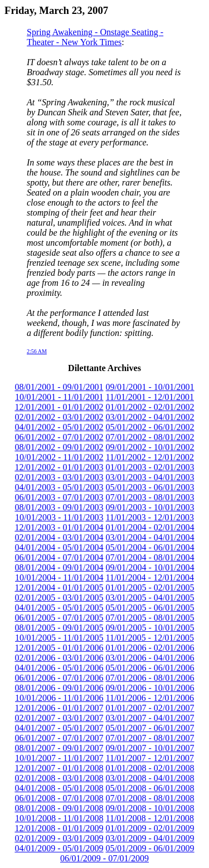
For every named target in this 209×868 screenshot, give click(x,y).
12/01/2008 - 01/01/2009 (59, 828)
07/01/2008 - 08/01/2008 (150, 798)
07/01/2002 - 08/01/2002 (150, 437)
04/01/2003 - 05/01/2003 (59, 487)
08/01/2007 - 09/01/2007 (59, 748)
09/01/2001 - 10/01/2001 (150, 387)
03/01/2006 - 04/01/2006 (150, 658)
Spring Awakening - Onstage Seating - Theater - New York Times (95, 37)
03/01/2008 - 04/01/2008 (150, 778)
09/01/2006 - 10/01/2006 (150, 688)
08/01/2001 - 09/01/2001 (59, 387)
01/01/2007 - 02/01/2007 (150, 708)
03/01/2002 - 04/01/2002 (150, 417)
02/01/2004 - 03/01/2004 (59, 537)
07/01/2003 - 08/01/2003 (150, 497)
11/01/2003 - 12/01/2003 (150, 517)
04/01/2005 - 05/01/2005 (59, 608)
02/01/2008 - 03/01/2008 (59, 778)
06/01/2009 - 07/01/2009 (104, 858)
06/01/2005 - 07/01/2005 (59, 618)
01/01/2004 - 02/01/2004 (150, 527)
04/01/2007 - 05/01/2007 (59, 728)
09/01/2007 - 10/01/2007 (150, 748)
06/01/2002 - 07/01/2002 (59, 437)
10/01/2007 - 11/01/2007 (59, 758)
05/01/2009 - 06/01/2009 (150, 848)
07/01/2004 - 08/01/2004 (150, 557)
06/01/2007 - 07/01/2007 (59, 738)
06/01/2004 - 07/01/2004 (59, 557)
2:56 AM (37, 351)
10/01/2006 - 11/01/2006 (59, 698)
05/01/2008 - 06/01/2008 (150, 788)
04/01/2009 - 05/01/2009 (59, 848)
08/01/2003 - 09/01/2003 (59, 507)
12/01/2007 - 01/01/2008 (59, 768)
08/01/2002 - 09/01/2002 (59, 447)
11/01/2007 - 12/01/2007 (150, 758)
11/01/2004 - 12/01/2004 (150, 577)
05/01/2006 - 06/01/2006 (150, 668)
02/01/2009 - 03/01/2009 (59, 838)
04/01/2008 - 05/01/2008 (59, 788)
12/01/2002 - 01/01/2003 (59, 467)
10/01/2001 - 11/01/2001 (59, 397)
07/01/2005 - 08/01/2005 (150, 618)
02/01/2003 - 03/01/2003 (59, 477)
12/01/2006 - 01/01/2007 (59, 708)
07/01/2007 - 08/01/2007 (150, 738)
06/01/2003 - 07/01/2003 (59, 497)
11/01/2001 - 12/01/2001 (150, 397)
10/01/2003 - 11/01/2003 (59, 517)
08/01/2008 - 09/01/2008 (59, 808)
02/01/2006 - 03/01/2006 (59, 658)
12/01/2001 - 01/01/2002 (59, 407)
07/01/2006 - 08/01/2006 (150, 678)
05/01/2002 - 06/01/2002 (150, 427)
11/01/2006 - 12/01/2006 (150, 698)
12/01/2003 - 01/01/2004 (59, 527)
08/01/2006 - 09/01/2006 (59, 688)
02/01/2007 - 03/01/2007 (59, 718)
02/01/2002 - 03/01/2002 (59, 417)
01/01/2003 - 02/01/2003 (150, 467)
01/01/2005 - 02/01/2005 (150, 587)
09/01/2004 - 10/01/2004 (150, 567)
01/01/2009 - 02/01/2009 (150, 828)
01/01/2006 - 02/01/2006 (150, 648)
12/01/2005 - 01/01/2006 (59, 648)
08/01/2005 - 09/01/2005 (59, 628)
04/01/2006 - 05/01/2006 (59, 668)
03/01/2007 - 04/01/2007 (150, 718)
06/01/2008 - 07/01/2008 (59, 798)
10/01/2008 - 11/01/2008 (59, 818)
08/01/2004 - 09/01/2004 (59, 567)
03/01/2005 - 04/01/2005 (150, 598)
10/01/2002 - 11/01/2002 (59, 457)
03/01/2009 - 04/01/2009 (150, 838)
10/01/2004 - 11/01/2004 (59, 577)
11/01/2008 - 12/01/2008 (150, 818)
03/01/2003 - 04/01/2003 (150, 477)
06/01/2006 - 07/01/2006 (59, 678)
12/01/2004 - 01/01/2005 (59, 587)
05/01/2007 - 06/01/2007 (150, 728)
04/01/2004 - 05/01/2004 (59, 547)
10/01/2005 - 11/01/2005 (59, 638)
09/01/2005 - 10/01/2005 (150, 628)
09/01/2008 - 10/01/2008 (150, 808)
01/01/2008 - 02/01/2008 (150, 768)
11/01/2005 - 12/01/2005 (150, 638)
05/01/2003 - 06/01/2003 (150, 487)
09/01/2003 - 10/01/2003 (150, 507)
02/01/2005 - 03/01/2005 (59, 598)
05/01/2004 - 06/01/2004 (150, 547)
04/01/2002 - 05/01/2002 (59, 427)
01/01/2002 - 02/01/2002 (150, 407)
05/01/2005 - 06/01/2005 (150, 608)
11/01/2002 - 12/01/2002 (150, 457)
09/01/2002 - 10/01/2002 (150, 447)
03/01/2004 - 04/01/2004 (150, 537)
